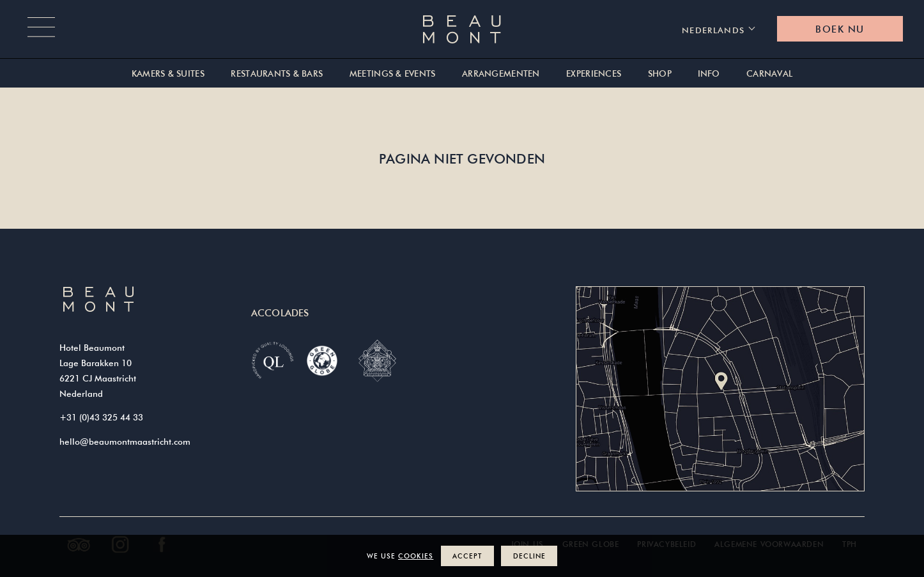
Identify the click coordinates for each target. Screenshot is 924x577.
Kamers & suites (168, 74)
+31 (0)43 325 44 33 (101, 417)
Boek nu (840, 29)
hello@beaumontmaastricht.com (125, 442)
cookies (416, 556)
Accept (467, 556)
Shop (660, 74)
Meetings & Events (393, 74)
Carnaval (769, 74)
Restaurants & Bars (277, 74)
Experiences (594, 74)
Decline (529, 556)
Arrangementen (501, 74)
